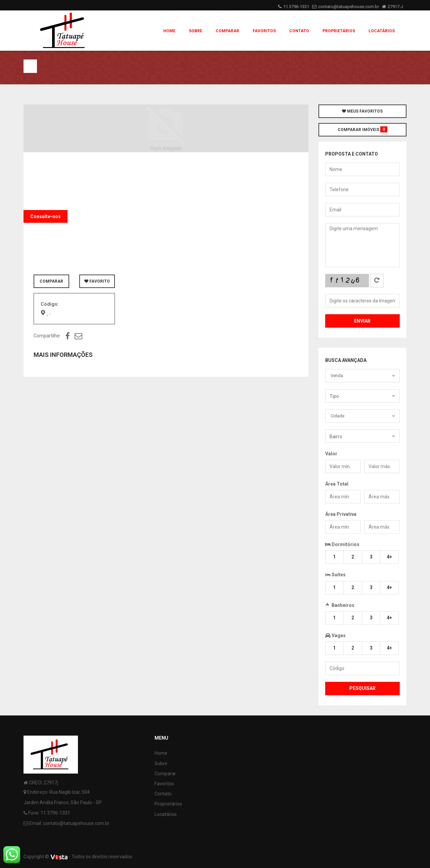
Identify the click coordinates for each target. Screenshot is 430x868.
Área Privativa (341, 514)
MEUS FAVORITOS (362, 111)
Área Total (337, 484)
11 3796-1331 (296, 7)
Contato (299, 31)
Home (169, 31)
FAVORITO (97, 281)
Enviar (362, 321)
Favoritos (264, 31)
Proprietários (339, 31)
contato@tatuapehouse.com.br (349, 7)
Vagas (335, 635)
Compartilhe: (47, 336)
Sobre (196, 31)
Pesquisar (362, 688)
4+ (389, 557)
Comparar (227, 31)
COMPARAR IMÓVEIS (362, 129)
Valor (331, 454)
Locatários (382, 31)
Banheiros (340, 605)
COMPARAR (51, 281)
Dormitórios (342, 544)
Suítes (335, 574)
